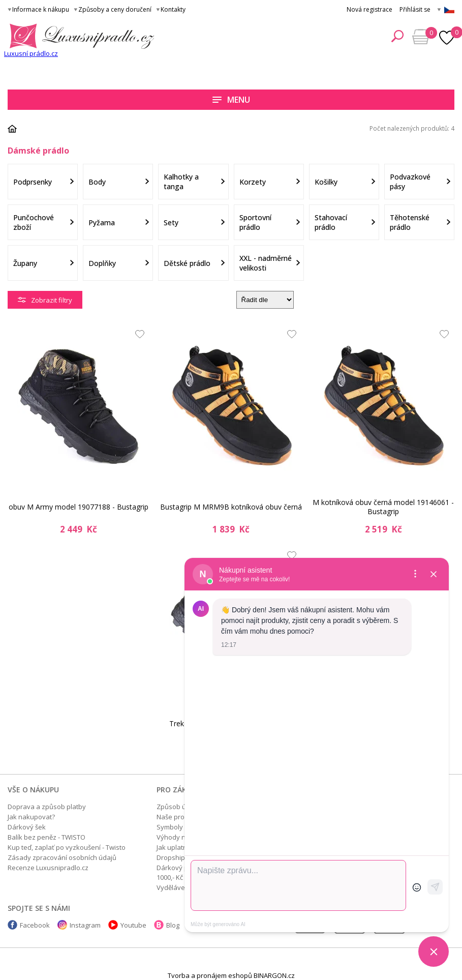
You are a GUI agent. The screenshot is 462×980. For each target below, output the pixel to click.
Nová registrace (369, 9)
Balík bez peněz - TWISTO (47, 837)
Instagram (85, 925)
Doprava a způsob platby (47, 807)
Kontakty (173, 9)
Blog (173, 925)
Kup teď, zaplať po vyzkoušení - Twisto (67, 847)
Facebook (35, 925)
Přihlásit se (415, 9)
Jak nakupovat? (31, 817)
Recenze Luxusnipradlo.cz (48, 868)
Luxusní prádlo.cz (31, 53)
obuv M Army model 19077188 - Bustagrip (79, 507)
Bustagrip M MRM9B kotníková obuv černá (231, 507)
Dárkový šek (27, 827)
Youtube (133, 925)
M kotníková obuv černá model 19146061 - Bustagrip (383, 507)
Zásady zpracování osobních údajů (62, 857)
